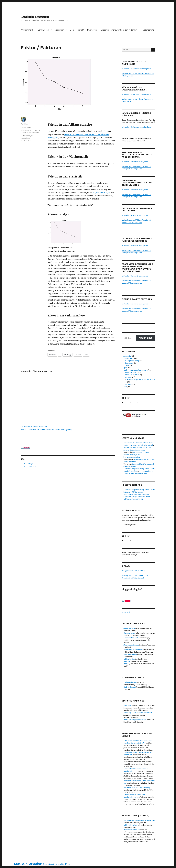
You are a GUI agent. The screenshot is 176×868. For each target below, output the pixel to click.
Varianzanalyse (26, 140)
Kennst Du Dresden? (131, 638)
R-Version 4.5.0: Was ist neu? (133, 492)
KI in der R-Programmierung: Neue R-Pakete (139, 490)
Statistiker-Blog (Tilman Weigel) (135, 720)
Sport (125, 368)
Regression (25, 130)
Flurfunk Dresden (130, 633)
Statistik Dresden (35, 17)
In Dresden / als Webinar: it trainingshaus (136, 69)
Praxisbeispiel (128, 358)
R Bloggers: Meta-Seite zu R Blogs (133, 571)
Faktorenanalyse (27, 136)
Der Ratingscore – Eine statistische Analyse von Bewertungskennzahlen (136, 455)
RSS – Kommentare (29, 466)
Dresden (128, 377)
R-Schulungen (42, 30)
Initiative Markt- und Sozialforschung (137, 788)
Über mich (59, 30)
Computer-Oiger (129, 628)
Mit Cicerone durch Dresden (133, 650)
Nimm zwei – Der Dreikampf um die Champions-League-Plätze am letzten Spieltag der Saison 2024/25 (137, 497)
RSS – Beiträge (28, 464)
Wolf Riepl (24, 124)
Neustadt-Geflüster (130, 654)
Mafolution (127, 706)
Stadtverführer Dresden (132, 830)
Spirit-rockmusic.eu (130, 825)
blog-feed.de (126, 612)
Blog (72, 30)
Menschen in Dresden (131, 645)
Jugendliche (25, 138)
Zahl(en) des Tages (130, 373)
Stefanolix (127, 661)
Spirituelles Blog (129, 659)
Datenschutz (148, 30)
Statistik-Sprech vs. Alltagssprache (136, 370)
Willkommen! (27, 30)
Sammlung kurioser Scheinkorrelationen (138, 713)
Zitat (125, 387)
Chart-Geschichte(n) (132, 375)
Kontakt (80, 30)
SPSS (31, 130)
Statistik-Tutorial (130, 687)
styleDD (126, 664)
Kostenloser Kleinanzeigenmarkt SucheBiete (139, 820)
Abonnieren (146, 338)
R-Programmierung (132, 361)
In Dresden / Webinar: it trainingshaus (135, 162)
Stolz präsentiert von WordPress (57, 864)
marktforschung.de (130, 682)
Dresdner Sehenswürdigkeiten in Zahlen (119, 30)
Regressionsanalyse (101, 193)
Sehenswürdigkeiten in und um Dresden (141, 380)
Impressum (92, 30)
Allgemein (127, 356)
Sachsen (128, 384)
